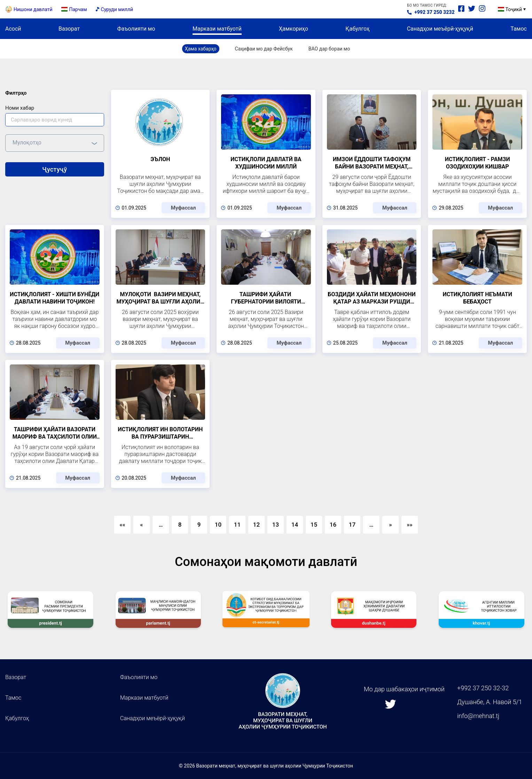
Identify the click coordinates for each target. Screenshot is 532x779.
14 (295, 530)
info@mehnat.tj (478, 716)
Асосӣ (13, 34)
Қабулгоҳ (357, 34)
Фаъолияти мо (136, 34)
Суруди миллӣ (117, 12)
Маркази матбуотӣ (217, 34)
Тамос (519, 34)
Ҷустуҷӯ (54, 175)
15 (314, 530)
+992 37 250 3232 (434, 15)
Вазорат (69, 34)
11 (237, 530)
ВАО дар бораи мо (329, 54)
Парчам (78, 12)
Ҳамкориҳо (294, 34)
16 (333, 530)
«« (122, 530)
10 (218, 530)
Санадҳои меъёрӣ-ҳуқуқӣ (440, 34)
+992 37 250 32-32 (483, 688)
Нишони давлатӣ (33, 12)
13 (276, 530)
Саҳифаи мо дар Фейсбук (264, 54)
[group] (50, 617)
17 (352, 530)
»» (410, 530)
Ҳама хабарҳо (201, 54)
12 (256, 530)
